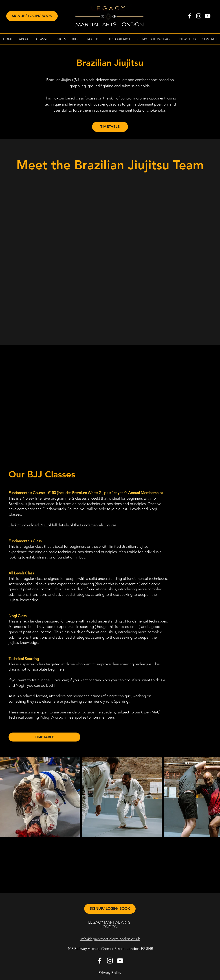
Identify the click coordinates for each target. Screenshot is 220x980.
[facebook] (190, 16)
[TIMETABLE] (110, 127)
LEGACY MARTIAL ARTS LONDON (109, 925)
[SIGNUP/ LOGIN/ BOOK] (32, 16)
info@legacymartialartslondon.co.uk (110, 939)
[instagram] (199, 16)
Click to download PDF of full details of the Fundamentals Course (62, 525)
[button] (24, 39)
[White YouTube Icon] (208, 16)
